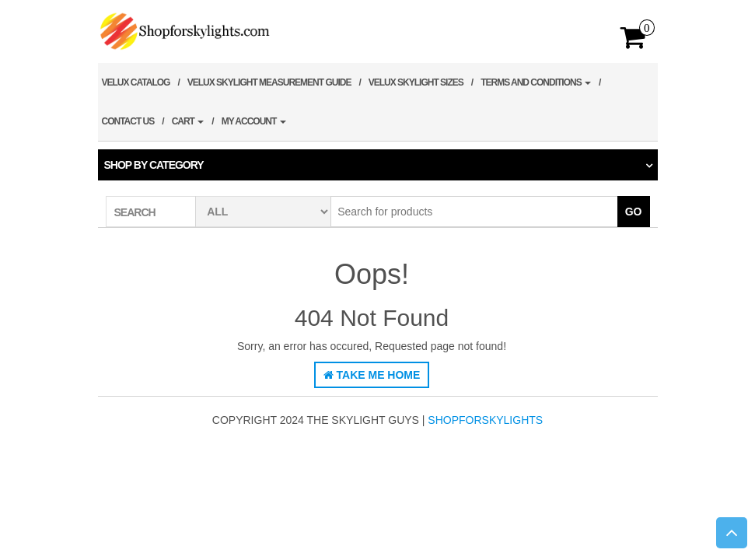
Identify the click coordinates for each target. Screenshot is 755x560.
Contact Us (128, 121)
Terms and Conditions (536, 82)
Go (634, 212)
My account (254, 121)
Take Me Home (372, 375)
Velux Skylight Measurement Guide (269, 82)
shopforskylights (485, 420)
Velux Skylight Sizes (416, 82)
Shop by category (154, 165)
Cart (188, 121)
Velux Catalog (136, 82)
